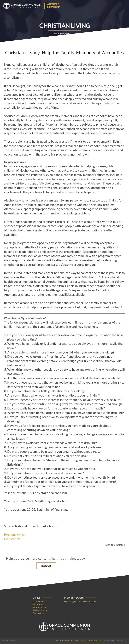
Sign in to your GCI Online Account (80, 602)
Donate (46, 566)
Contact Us (39, 613)
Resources (38, 605)
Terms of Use (40, 607)
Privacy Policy (40, 610)
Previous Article (15, 535)
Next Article (12, 539)
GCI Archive (8, 641)
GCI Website (39, 602)
